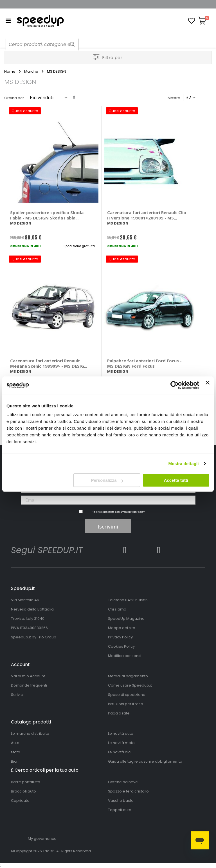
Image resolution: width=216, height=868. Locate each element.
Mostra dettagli (183, 464)
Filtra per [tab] (112, 58)
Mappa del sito (122, 628)
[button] (192, 21)
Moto (16, 752)
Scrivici (17, 695)
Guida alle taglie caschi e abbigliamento (145, 761)
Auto (15, 743)
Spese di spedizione (127, 695)
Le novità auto (121, 733)
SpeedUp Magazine (126, 619)
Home (10, 72)
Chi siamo (117, 609)
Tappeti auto (120, 810)
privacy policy (137, 512)
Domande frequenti (29, 685)
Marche (31, 72)
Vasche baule (121, 801)
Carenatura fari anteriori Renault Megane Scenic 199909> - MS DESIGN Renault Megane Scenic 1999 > (49, 366)
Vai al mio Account (28, 676)
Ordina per (14, 98)
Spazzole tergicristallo (128, 791)
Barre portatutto (26, 782)
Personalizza (107, 480)
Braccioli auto (23, 791)
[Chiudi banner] (208, 385)
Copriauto (20, 801)
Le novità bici (120, 752)
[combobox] (45, 45)
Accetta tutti (176, 480)
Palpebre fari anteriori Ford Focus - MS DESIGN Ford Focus (144, 363)
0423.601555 (136, 600)
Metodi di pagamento (128, 676)
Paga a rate (119, 713)
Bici (14, 761)
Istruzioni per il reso (126, 704)
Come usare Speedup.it (130, 685)
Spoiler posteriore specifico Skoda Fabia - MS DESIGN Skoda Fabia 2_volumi (47, 218)
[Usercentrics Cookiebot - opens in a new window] (175, 385)
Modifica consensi (125, 656)
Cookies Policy (121, 646)
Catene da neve (123, 782)
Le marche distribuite (30, 733)
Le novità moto (121, 743)
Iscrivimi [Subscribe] (108, 527)
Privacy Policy (120, 637)
